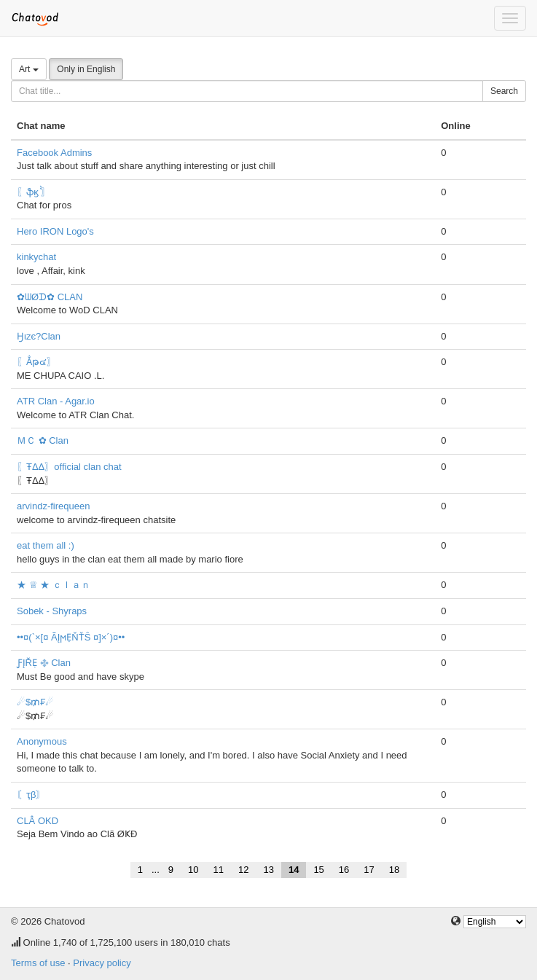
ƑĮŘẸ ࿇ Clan (44, 663)
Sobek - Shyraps (52, 611)
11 (219, 870)
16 (344, 870)
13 (268, 870)
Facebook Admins (54, 153)
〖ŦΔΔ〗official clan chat (69, 467)
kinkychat (36, 257)
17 (369, 870)
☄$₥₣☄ (35, 702)
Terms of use (38, 963)
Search (504, 91)
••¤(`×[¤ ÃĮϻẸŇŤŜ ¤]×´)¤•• (71, 637)
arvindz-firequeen (53, 506)
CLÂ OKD (38, 821)
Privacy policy (102, 963)
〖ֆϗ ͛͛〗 (34, 192)
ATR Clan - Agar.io (56, 401)
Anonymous (42, 741)
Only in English (86, 69)
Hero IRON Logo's (55, 231)
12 (243, 870)
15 (318, 870)
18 (394, 870)
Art (29, 69)
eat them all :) (46, 545)
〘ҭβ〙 (31, 795)
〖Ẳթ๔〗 (36, 362)
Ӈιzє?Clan (39, 336)
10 (193, 870)
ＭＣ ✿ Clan (43, 440)
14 (294, 870)
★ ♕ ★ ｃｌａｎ (54, 585)
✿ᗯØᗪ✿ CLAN (50, 297)
